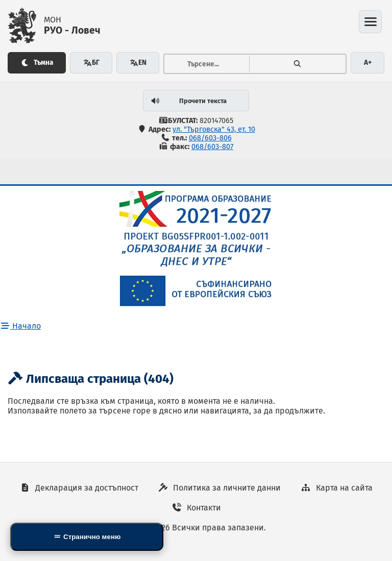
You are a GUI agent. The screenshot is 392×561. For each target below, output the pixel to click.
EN (138, 63)
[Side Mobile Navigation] (87, 537)
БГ (91, 63)
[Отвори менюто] (370, 22)
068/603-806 (210, 138)
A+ (368, 63)
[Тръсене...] (207, 64)
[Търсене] (298, 64)
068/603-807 (212, 147)
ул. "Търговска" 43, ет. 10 (214, 129)
